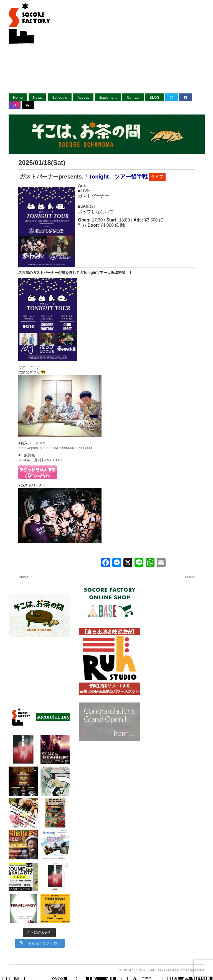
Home (18, 97)
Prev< (23, 577)
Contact (133, 97)
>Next (190, 577)
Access (83, 97)
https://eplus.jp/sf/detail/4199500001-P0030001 (56, 448)
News (38, 97)
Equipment (108, 97)
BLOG (154, 97)
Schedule (60, 97)
